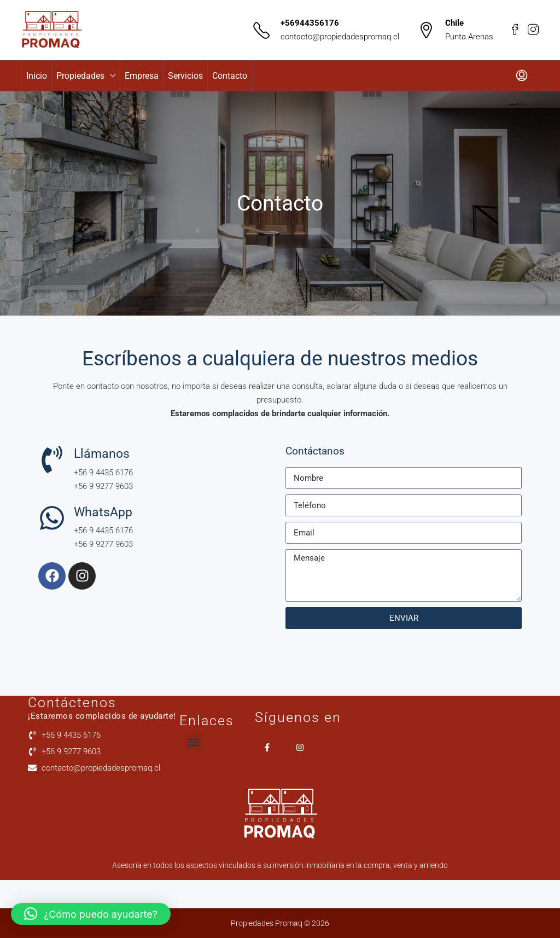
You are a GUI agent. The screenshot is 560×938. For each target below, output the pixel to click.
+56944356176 (310, 23)
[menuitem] (522, 76)
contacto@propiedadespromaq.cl (340, 37)
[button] (194, 742)
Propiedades (80, 76)
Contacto (230, 76)
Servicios (185, 76)
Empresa (142, 76)
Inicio (37, 76)
